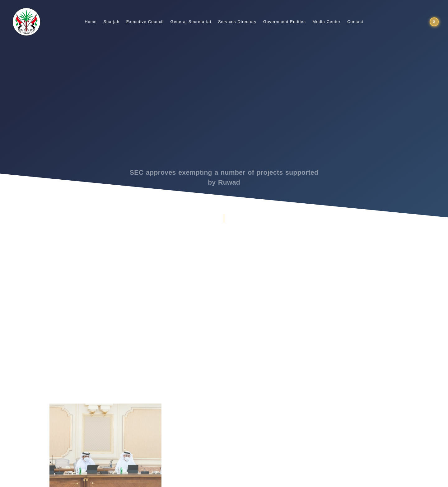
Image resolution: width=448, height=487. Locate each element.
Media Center (326, 22)
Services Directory (237, 22)
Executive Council (145, 22)
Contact (355, 22)
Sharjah (111, 22)
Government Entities (285, 22)
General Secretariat (191, 22)
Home (91, 22)
